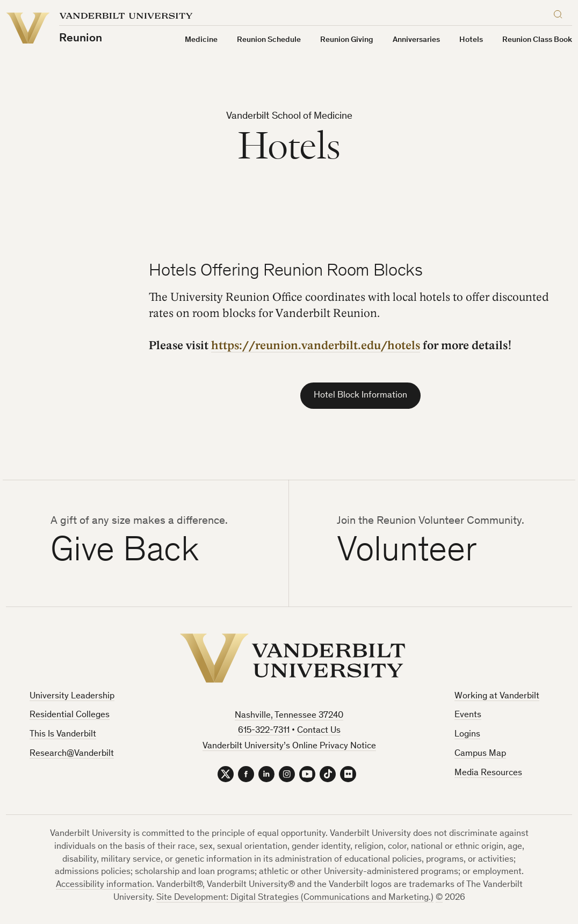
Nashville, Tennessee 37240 (289, 716)
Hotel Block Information (360, 396)
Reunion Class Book (537, 40)
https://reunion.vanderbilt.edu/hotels (316, 345)
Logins (467, 735)
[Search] (560, 13)
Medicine (201, 40)
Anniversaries (416, 40)
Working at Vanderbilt (497, 696)
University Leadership (72, 696)
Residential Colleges (70, 715)
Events (468, 715)
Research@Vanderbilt (72, 754)
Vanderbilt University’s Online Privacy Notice (289, 746)
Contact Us (319, 731)
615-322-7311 (264, 731)
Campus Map (480, 754)
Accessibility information (104, 885)
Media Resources (488, 773)
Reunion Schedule (269, 40)
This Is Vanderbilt (63, 735)
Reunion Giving (347, 40)
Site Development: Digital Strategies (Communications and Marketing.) (295, 898)
